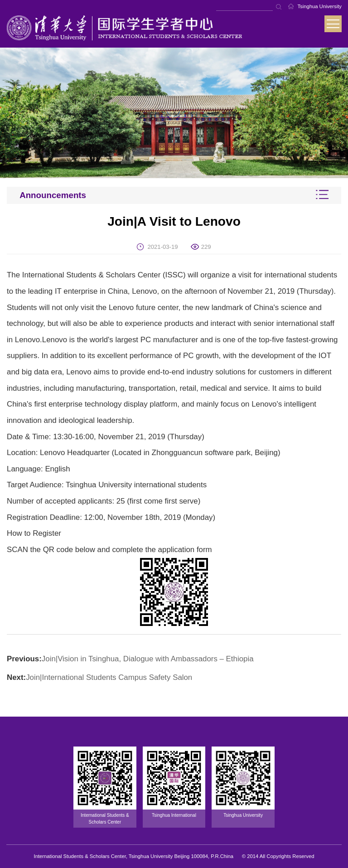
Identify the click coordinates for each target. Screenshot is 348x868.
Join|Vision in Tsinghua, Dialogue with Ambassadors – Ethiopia (148, 659)
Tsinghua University (319, 6)
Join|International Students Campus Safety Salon (109, 677)
